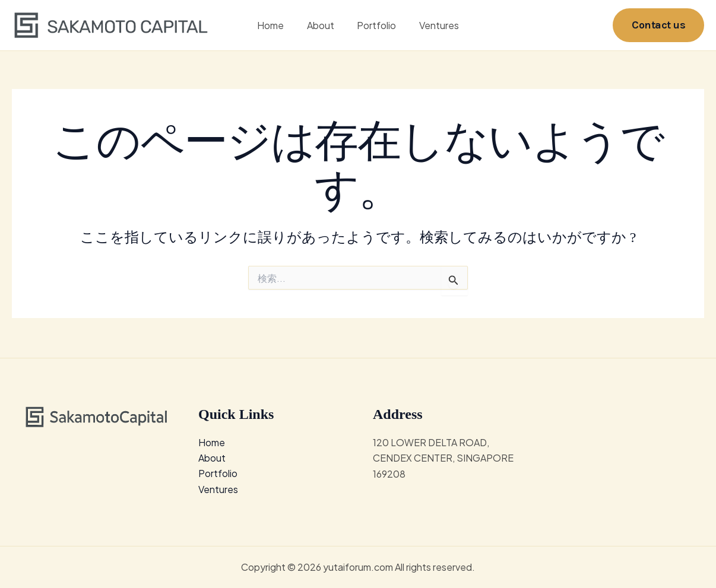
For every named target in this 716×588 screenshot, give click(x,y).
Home (276, 26)
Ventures (433, 26)
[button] (658, 26)
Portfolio (375, 26)
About (322, 26)
